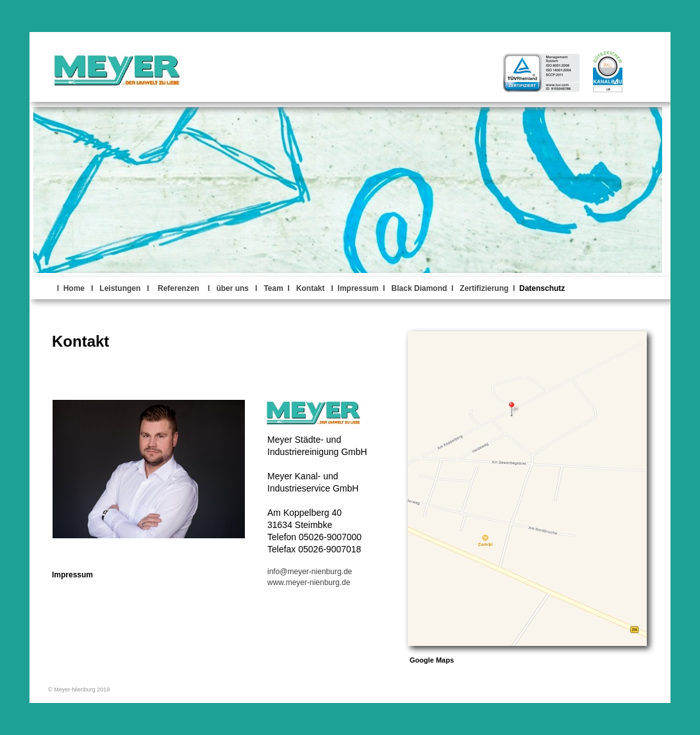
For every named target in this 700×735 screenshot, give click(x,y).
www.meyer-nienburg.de (309, 582)
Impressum (72, 575)
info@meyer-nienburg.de (310, 572)
